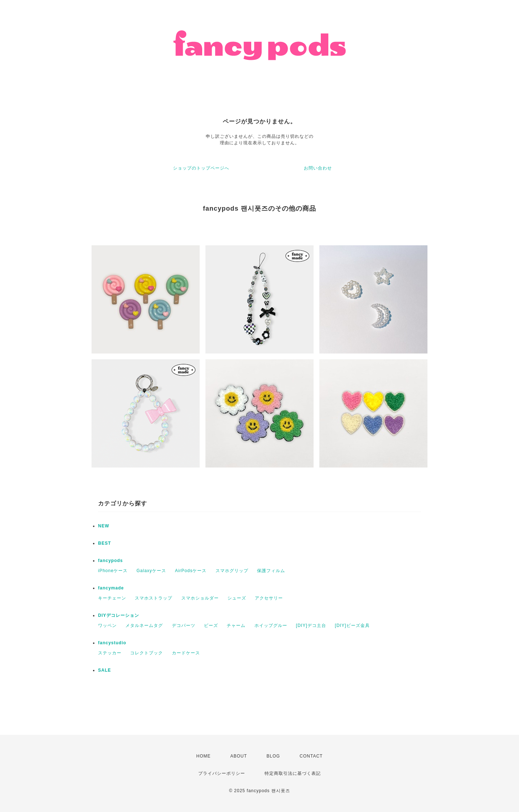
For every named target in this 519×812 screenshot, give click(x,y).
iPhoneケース (113, 571)
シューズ (237, 598)
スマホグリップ (232, 571)
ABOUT (239, 756)
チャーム (236, 626)
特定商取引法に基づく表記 (293, 773)
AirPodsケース (191, 571)
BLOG (273, 756)
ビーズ (211, 626)
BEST (105, 543)
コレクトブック (147, 653)
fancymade (111, 588)
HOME (204, 756)
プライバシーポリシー (222, 773)
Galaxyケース (151, 571)
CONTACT (311, 756)
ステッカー (110, 653)
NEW (104, 526)
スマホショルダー (200, 598)
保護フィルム (271, 571)
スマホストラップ (154, 598)
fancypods (110, 561)
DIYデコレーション (119, 615)
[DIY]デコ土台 (311, 626)
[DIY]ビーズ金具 (352, 626)
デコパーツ (184, 626)
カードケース (186, 653)
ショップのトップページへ (201, 168)
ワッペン (107, 626)
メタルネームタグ (144, 626)
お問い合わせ (318, 168)
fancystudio (112, 643)
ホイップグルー (271, 626)
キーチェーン (112, 598)
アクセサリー (269, 598)
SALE (105, 670)
